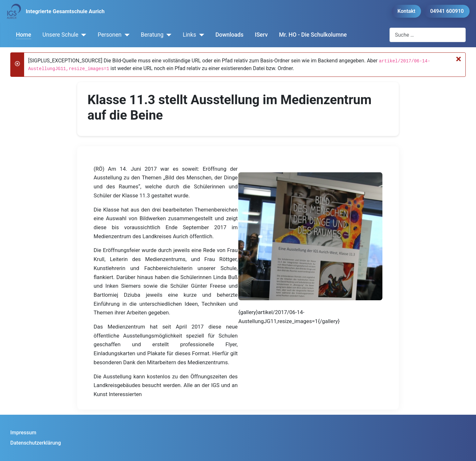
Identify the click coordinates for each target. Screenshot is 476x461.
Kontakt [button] (407, 11)
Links (189, 35)
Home (24, 35)
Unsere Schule (60, 35)
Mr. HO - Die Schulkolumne (313, 35)
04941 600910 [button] (447, 11)
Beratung (152, 35)
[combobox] (428, 35)
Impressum (23, 433)
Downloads (229, 35)
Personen (110, 35)
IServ (261, 35)
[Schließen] (458, 59)
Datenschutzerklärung (36, 443)
